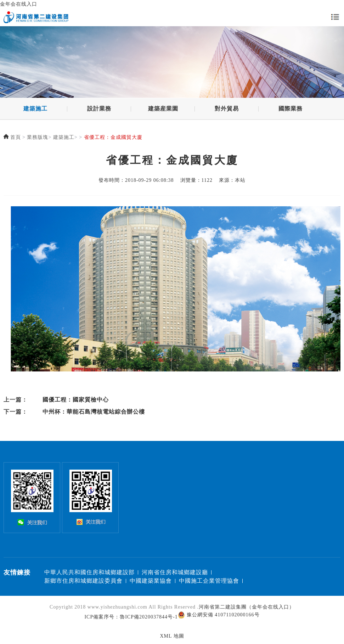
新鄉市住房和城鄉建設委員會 (83, 581)
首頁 (16, 138)
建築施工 (35, 109)
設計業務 (99, 109)
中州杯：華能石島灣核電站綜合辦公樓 (94, 412)
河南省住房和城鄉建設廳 (175, 572)
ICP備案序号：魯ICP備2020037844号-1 (131, 617)
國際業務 (291, 109)
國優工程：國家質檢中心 (76, 400)
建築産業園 (163, 109)
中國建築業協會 (151, 581)
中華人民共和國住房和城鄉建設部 (89, 572)
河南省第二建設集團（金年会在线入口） (247, 607)
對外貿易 (227, 109)
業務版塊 (38, 138)
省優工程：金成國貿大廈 (113, 138)
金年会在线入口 (19, 4)
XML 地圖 (172, 636)
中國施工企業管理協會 (209, 581)
